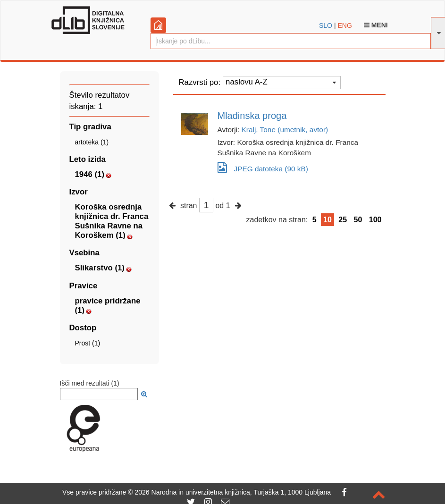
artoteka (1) (92, 142)
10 (327, 220)
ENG (344, 25)
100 (375, 220)
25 (343, 220)
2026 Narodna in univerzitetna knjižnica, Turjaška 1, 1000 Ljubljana (233, 492)
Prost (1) (88, 343)
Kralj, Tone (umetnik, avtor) (285, 130)
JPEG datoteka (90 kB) (263, 167)
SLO (326, 25)
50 (358, 220)
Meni (376, 25)
